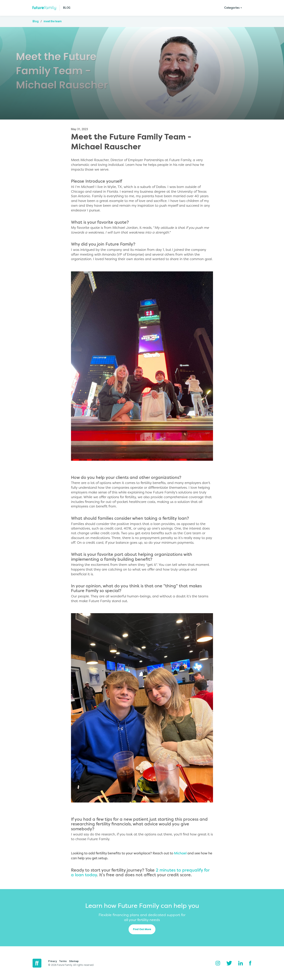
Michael (180, 853)
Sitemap (74, 961)
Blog (36, 21)
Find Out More (142, 929)
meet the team (53, 21)
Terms (63, 961)
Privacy (52, 961)
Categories (232, 8)
